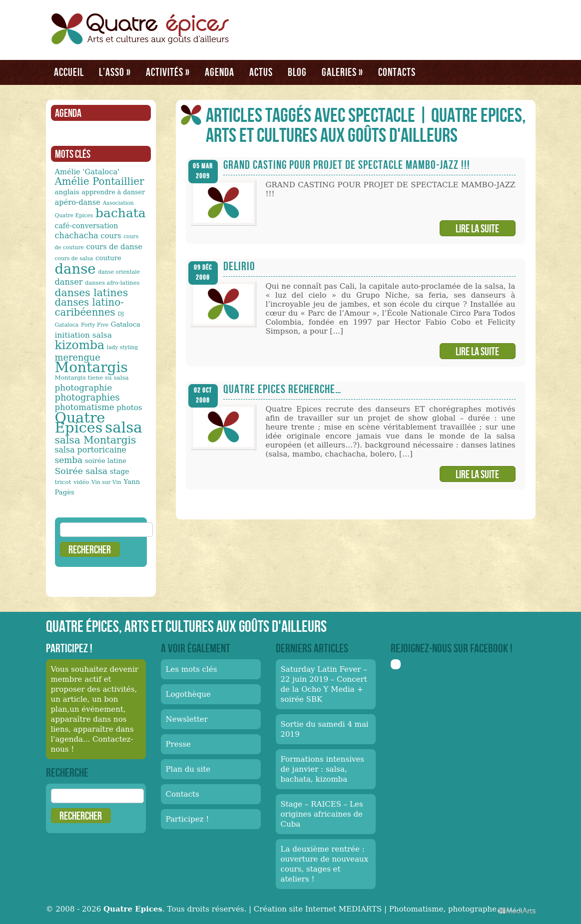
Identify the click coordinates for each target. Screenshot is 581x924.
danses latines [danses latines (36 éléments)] (92, 293)
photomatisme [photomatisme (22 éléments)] (85, 407)
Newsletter (187, 719)
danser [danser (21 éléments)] (69, 282)
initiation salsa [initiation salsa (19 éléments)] (83, 335)
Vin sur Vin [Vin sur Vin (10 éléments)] (106, 482)
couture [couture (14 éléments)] (108, 258)
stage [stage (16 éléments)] (120, 471)
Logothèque (188, 694)
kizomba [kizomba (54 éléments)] (80, 345)
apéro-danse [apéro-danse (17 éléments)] (78, 202)
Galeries (342, 72)
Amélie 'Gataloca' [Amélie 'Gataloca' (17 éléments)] (87, 172)
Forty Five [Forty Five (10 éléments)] (95, 325)
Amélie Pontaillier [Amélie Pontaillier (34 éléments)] (100, 182)
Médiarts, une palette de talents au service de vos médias (517, 910)
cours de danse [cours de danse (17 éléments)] (114, 246)
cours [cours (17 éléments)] (111, 235)
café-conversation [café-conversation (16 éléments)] (87, 226)
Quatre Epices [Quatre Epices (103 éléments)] (80, 423)
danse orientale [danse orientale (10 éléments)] (119, 272)
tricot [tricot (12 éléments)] (63, 482)
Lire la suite (477, 228)
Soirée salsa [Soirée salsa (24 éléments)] (81, 471)
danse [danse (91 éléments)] (75, 269)
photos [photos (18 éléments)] (129, 408)
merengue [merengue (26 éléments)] (78, 357)
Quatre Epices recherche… (282, 389)
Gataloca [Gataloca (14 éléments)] (126, 324)
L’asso (115, 72)
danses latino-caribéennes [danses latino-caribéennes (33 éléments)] (89, 307)
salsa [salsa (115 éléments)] (123, 428)
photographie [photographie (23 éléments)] (84, 388)
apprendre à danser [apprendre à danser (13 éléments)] (114, 192)
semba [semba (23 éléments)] (69, 460)
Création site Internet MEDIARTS (318, 909)
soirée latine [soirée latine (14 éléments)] (106, 461)
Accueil (69, 72)
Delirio (239, 266)
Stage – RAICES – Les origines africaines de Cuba (322, 814)
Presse (178, 744)
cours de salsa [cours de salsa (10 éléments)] (74, 258)
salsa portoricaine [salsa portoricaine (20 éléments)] (91, 450)
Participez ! (188, 819)
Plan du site (188, 769)
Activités (168, 72)
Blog (297, 72)
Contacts (397, 72)
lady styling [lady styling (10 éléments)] (122, 347)
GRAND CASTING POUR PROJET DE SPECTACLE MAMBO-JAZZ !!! (347, 165)
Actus (261, 72)
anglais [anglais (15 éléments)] (67, 192)
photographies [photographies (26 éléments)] (87, 397)
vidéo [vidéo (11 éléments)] (81, 482)
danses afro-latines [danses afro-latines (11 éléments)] (112, 283)
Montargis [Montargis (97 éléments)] (91, 367)
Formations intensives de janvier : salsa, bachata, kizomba (323, 769)
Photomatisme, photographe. (444, 909)
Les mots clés (192, 669)
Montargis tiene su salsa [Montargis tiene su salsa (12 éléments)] (92, 378)
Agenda (220, 72)
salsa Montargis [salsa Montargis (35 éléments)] (96, 440)
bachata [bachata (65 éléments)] (121, 213)
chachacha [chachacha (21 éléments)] (77, 235)
